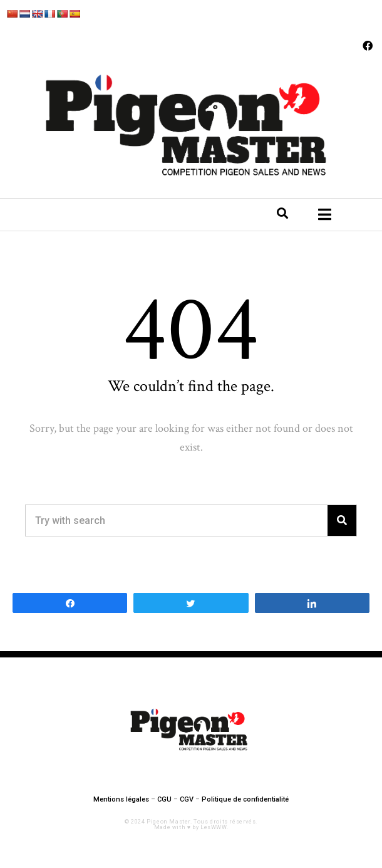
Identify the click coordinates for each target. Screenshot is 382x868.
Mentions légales (121, 799)
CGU (164, 799)
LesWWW (214, 827)
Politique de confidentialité (245, 799)
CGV (187, 799)
